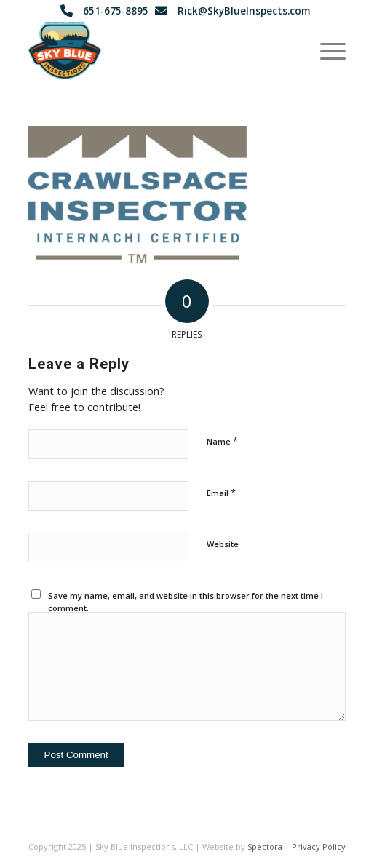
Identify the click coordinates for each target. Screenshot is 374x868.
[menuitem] (326, 50)
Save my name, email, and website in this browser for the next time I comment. (186, 602)
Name (222, 441)
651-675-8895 (116, 11)
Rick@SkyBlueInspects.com (244, 11)
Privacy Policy (319, 847)
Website (223, 544)
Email (221, 493)
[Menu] (326, 50)
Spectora (265, 847)
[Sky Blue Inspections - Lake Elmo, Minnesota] (156, 50)
